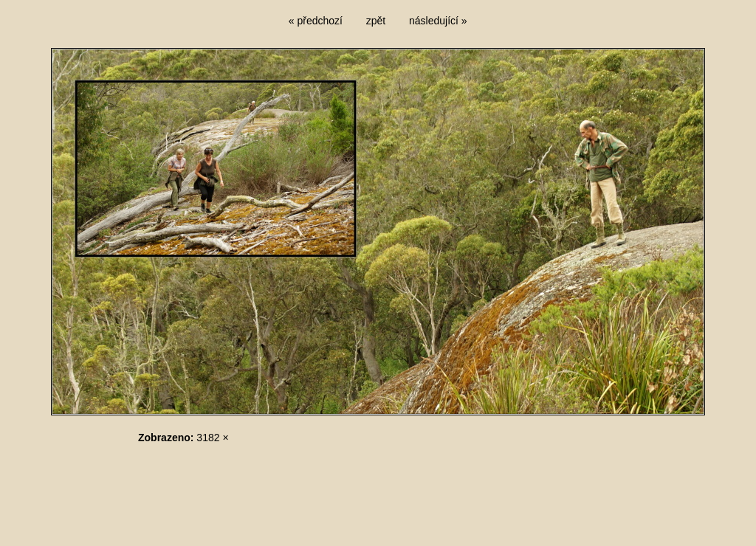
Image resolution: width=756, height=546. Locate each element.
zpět (376, 21)
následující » (438, 21)
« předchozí (316, 21)
